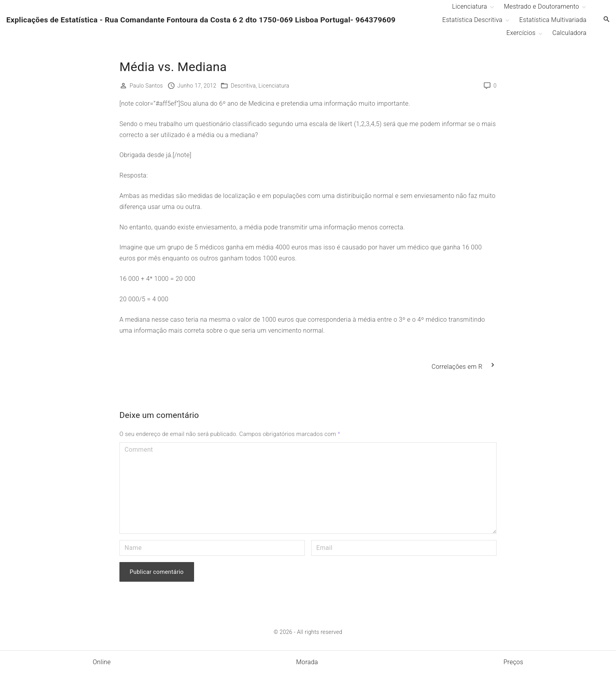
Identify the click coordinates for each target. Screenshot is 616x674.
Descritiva (243, 86)
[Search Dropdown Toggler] (607, 20)
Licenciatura (274, 86)
